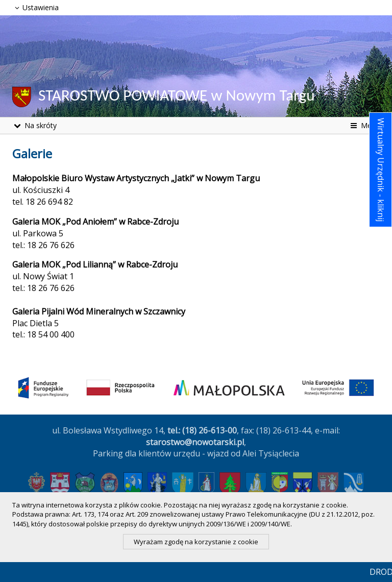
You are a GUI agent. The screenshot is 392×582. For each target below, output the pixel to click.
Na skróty (34, 125)
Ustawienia (35, 7)
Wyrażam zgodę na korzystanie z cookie (196, 542)
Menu (364, 125)
